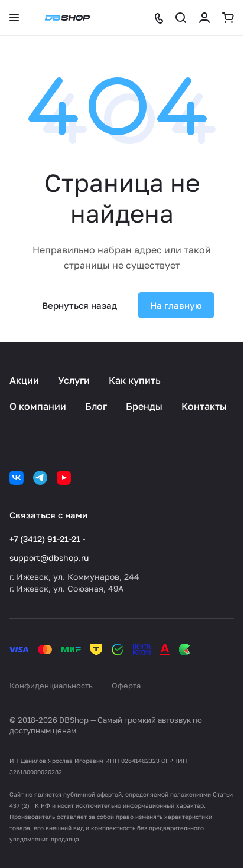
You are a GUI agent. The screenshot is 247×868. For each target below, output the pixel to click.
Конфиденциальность (51, 686)
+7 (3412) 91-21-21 (45, 539)
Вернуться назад (79, 305)
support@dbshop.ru (49, 558)
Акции (24, 380)
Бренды (144, 406)
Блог (96, 406)
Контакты (204, 406)
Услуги (74, 380)
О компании (38, 406)
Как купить (135, 380)
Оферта (126, 686)
